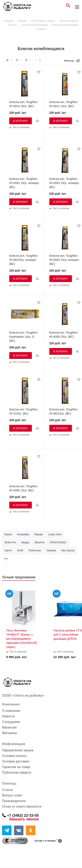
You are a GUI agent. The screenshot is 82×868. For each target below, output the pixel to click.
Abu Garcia (68, 550)
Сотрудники (11, 722)
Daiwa (8, 534)
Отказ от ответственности (22, 807)
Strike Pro (10, 542)
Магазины (10, 733)
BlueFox (40, 542)
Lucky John (55, 534)
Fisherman (35, 550)
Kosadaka (23, 534)
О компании (11, 711)
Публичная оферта (17, 773)
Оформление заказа (18, 750)
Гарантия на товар (16, 767)
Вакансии (9, 727)
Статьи (7, 790)
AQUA (8, 550)
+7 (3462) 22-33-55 (23, 815)
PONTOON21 (58, 542)
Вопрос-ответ (12, 795)
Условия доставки (16, 761)
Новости (8, 716)
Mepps (25, 542)
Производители (14, 801)
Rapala (39, 534)
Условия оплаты (14, 756)
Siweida (51, 550)
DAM (20, 550)
